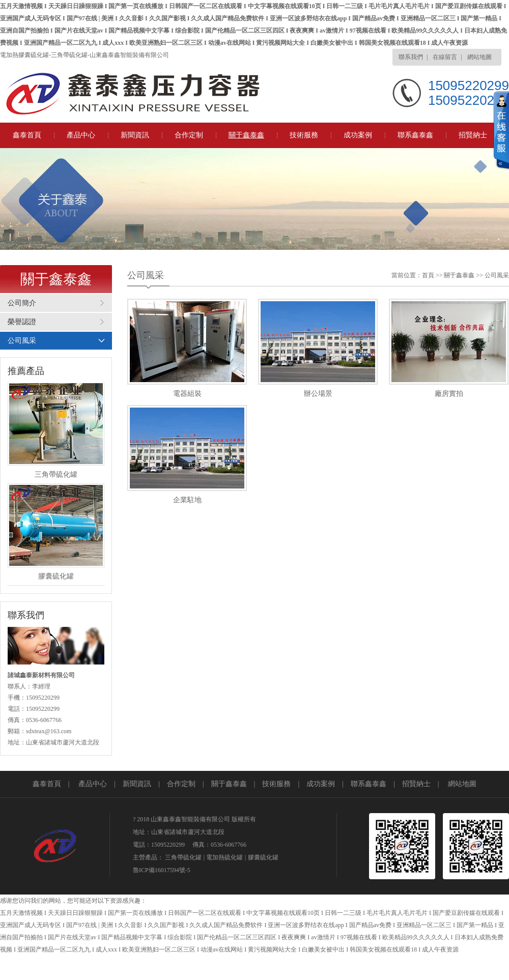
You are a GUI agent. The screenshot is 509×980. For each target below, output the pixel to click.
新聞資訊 (135, 135)
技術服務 (304, 135)
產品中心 (81, 135)
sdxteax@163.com (49, 731)
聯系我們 (411, 57)
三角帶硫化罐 (183, 857)
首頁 (428, 275)
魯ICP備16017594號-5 (162, 870)
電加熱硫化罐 (224, 857)
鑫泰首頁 (27, 135)
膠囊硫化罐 (263, 857)
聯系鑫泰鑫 (415, 135)
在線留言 (445, 57)
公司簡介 (22, 303)
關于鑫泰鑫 (246, 135)
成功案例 (358, 135)
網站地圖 (479, 57)
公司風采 (22, 341)
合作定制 (189, 135)
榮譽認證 (22, 322)
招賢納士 (473, 135)
